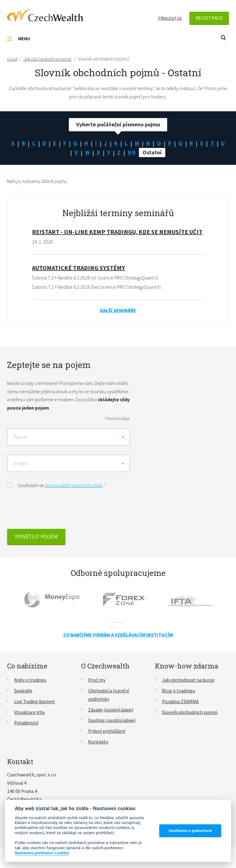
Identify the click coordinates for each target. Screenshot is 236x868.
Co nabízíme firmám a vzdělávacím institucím (118, 635)
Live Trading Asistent (36, 702)
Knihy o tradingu (31, 680)
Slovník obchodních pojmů (190, 712)
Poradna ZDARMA (180, 702)
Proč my (97, 680)
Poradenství (27, 723)
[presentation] (54, 511)
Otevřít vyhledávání (223, 38)
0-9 (137, 153)
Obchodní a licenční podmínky (109, 695)
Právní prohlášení (107, 731)
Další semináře (118, 311)
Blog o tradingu (178, 691)
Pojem (20, 437)
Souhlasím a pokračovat (190, 831)
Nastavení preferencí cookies (42, 853)
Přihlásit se (170, 18)
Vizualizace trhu (31, 712)
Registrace (209, 18)
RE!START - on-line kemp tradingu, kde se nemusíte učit (117, 232)
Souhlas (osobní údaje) (112, 721)
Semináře (24, 691)
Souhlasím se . (57, 485)
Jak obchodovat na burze (188, 680)
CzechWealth (45, 15)
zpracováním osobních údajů (74, 486)
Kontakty (98, 742)
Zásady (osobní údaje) (111, 710)
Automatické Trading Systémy (79, 268)
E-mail (20, 464)
